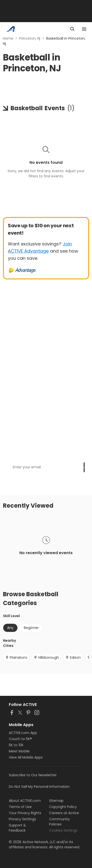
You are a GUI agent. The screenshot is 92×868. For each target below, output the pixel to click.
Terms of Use (20, 807)
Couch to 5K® (20, 739)
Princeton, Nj (30, 38)
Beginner (31, 628)
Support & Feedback (17, 828)
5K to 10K (16, 745)
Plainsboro (16, 657)
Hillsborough (46, 657)
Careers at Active (64, 813)
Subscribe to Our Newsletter (33, 775)
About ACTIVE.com (25, 801)
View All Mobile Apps (26, 757)
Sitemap (56, 801)
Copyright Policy (63, 807)
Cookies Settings (63, 830)
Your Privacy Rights (25, 813)
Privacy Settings (22, 819)
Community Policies (59, 822)
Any (10, 628)
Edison (73, 657)
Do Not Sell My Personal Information (39, 787)
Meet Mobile (19, 751)
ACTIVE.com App (23, 733)
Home (8, 38)
